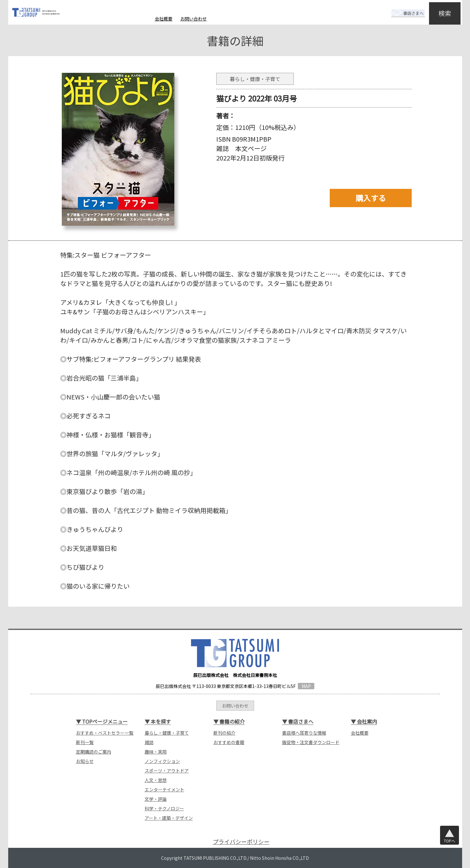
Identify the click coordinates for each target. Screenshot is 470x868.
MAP (306, 686)
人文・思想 (156, 780)
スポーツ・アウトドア (167, 771)
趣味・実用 (156, 752)
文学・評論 (156, 799)
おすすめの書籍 (229, 742)
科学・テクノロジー (164, 808)
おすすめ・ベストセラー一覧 (105, 733)
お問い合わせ (194, 19)
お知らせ (85, 761)
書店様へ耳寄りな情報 (304, 733)
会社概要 (164, 19)
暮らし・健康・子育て (167, 733)
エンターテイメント (165, 789)
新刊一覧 (85, 742)
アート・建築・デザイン (169, 818)
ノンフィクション (162, 761)
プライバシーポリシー (241, 842)
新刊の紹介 (224, 733)
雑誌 (149, 742)
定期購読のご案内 (94, 752)
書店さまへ (403, 9)
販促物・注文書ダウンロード (311, 742)
